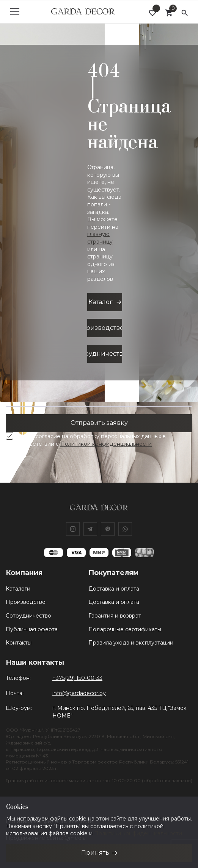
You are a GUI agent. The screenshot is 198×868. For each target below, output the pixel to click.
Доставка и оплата (114, 589)
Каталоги (18, 589)
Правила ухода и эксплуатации (131, 643)
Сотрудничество (28, 616)
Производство (26, 602)
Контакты (19, 643)
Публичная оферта (32, 629)
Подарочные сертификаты (125, 629)
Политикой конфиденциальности (106, 444)
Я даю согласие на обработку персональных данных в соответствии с (91, 440)
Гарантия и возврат (115, 616)
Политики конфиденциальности (138, 833)
